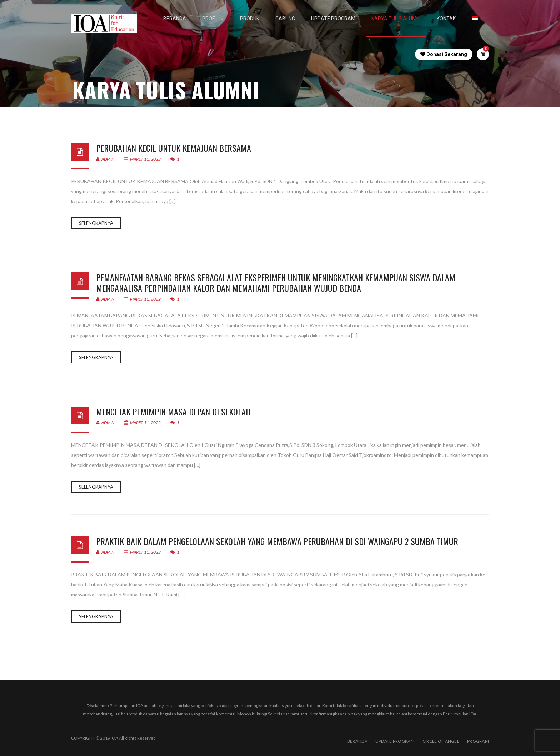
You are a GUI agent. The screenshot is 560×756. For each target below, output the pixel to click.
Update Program (395, 741)
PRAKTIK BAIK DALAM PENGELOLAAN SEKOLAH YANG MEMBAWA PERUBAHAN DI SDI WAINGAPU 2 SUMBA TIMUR (277, 541)
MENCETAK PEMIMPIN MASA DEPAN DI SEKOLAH (173, 412)
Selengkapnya (96, 223)
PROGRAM (478, 741)
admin (105, 159)
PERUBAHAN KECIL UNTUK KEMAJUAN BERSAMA (174, 148)
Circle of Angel (441, 741)
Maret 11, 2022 (143, 159)
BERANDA (357, 741)
